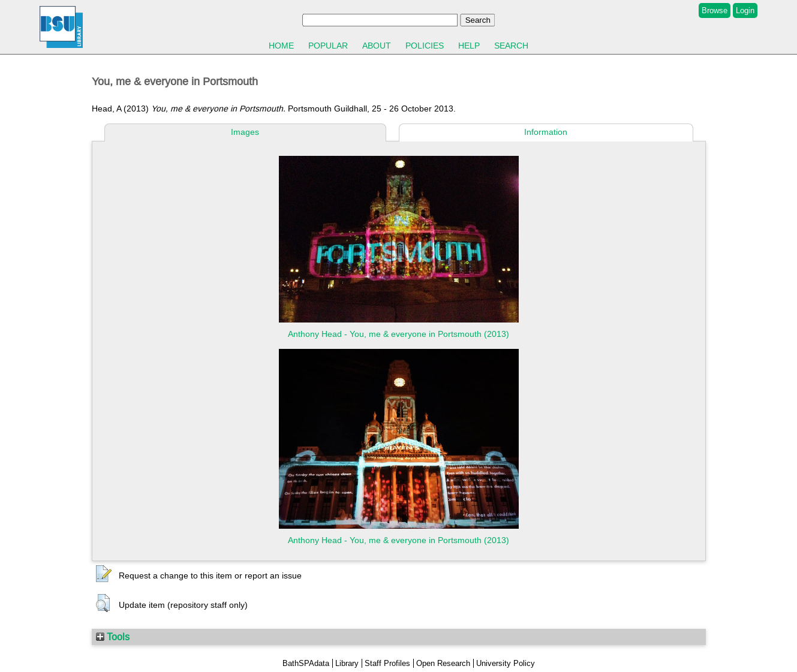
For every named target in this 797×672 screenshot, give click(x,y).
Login (745, 10)
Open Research (443, 663)
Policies (425, 46)
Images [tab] (245, 132)
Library (347, 663)
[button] (104, 574)
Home (281, 46)
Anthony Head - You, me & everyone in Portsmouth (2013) (398, 334)
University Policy (506, 663)
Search (511, 46)
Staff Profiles (387, 663)
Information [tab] (546, 132)
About (377, 46)
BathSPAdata (306, 663)
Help (469, 46)
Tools (113, 637)
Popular (328, 46)
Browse (715, 10)
